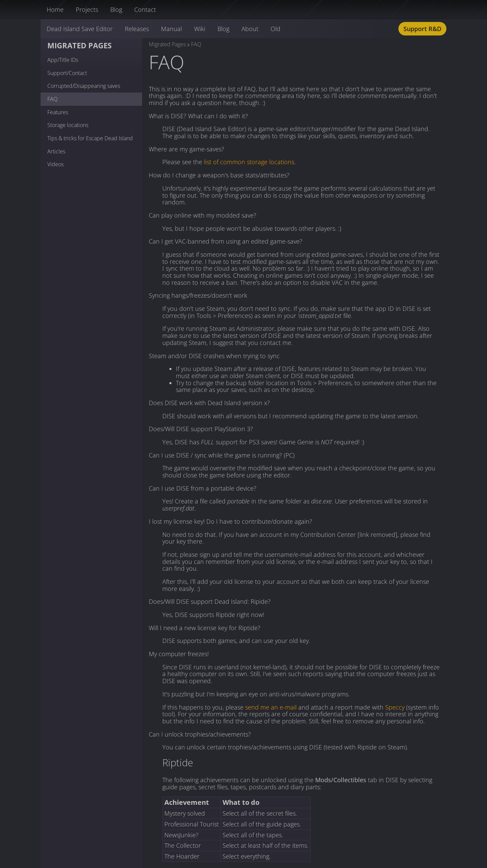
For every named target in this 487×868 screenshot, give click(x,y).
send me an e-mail (271, 707)
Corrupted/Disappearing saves (84, 86)
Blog (116, 9)
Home (55, 9)
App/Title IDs (63, 60)
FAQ (52, 99)
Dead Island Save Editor (80, 29)
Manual (171, 29)
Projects (87, 9)
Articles (56, 151)
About (250, 29)
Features (58, 112)
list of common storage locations (249, 162)
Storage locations (68, 125)
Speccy (395, 707)
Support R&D (422, 29)
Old (275, 29)
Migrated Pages (79, 45)
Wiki (200, 29)
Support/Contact (67, 73)
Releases (137, 29)
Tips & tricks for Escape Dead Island (90, 138)
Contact (145, 9)
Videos (55, 164)
